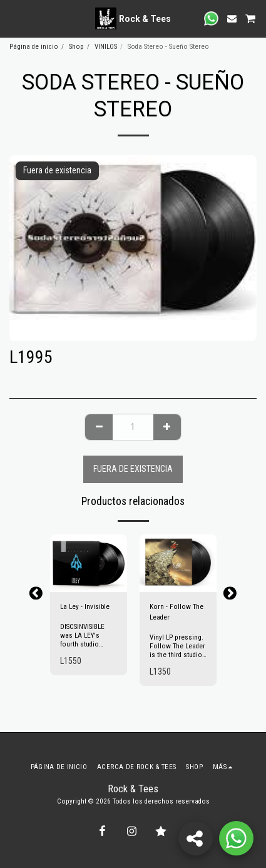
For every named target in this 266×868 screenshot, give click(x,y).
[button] (14, 18)
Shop (76, 47)
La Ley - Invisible (85, 607)
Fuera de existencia (133, 469)
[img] (89, 563)
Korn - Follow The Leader (176, 612)
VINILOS (106, 47)
